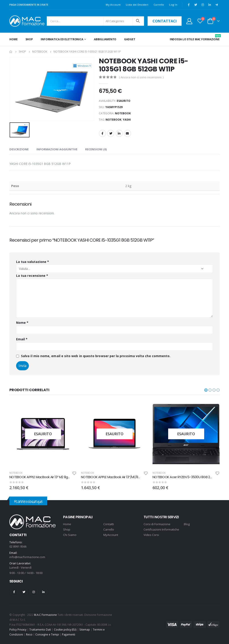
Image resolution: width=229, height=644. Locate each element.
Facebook (102, 133)
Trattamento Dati (40, 629)
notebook (113, 120)
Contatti (109, 524)
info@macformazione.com (27, 557)
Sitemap (85, 629)
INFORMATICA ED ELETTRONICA (62, 39)
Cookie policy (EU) (65, 629)
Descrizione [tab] (19, 149)
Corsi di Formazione (157, 524)
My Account (113, 5)
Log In (173, 5)
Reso (29, 634)
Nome (22, 323)
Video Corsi (151, 535)
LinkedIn (119, 133)
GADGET (130, 39)
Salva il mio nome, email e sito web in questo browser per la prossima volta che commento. (96, 356)
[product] (93, 434)
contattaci (165, 21)
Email (127, 133)
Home (14, 39)
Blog (187, 524)
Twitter (111, 133)
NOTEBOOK (123, 113)
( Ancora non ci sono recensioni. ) (141, 77)
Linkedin (43, 592)
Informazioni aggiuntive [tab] (57, 149)
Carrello (159, 5)
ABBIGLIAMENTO (105, 39)
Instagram (34, 592)
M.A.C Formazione (45, 615)
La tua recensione (32, 276)
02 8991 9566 (18, 546)
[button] (206, 390)
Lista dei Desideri (137, 5)
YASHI (127, 120)
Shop (29, 39)
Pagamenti (69, 634)
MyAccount (111, 535)
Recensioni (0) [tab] (96, 149)
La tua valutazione (33, 262)
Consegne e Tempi (47, 634)
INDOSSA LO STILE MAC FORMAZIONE (195, 38)
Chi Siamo (70, 535)
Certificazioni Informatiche (161, 529)
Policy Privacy (18, 629)
